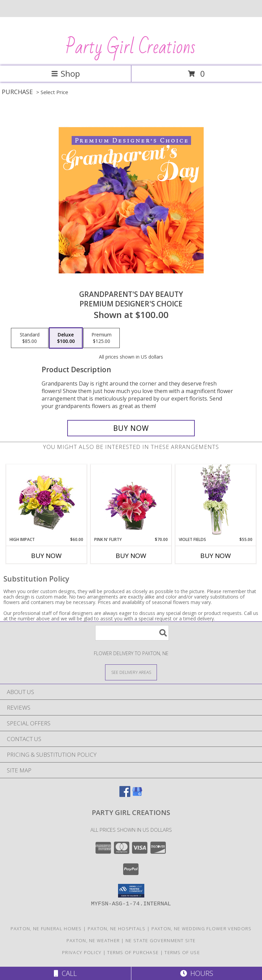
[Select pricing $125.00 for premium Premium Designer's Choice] (101, 338)
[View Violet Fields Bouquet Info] (216, 501)
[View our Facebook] (125, 795)
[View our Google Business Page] (137, 795)
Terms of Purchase (133, 952)
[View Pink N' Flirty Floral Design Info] (131, 500)
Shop (65, 73)
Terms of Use (182, 952)
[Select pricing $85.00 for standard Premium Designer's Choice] (30, 338)
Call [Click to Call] (65, 973)
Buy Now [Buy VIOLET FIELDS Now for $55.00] (216, 556)
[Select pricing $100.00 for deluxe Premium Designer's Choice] (66, 338)
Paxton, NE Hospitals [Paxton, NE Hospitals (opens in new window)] (117, 929)
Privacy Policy (82, 952)
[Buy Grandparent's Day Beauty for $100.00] (131, 428)
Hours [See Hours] (197, 973)
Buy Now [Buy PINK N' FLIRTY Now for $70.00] (131, 556)
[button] (131, 891)
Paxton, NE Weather (93, 940)
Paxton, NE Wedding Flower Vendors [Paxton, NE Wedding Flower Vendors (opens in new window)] (202, 929)
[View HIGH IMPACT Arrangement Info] (47, 501)
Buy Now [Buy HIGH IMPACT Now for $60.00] (46, 556)
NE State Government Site (161, 940)
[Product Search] (132, 633)
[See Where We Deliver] (131, 672)
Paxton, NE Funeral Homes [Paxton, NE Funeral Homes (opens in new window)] (46, 929)
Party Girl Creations (130, 47)
